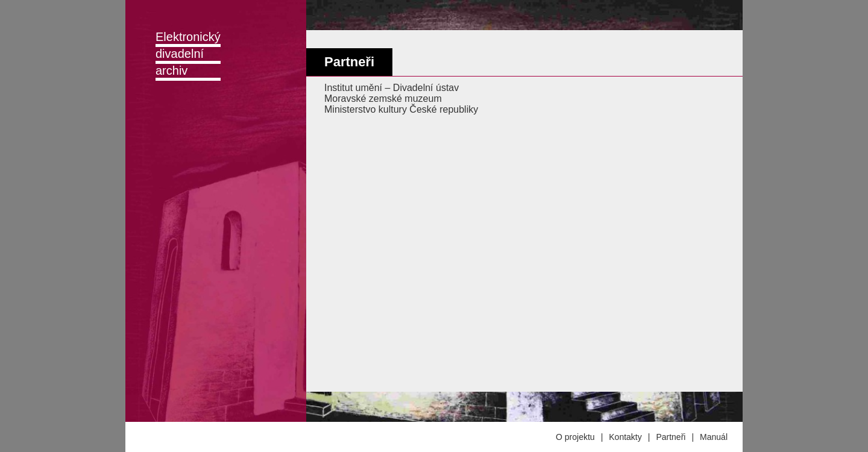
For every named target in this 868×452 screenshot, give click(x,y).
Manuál (714, 437)
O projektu (575, 437)
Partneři (671, 437)
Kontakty (625, 437)
